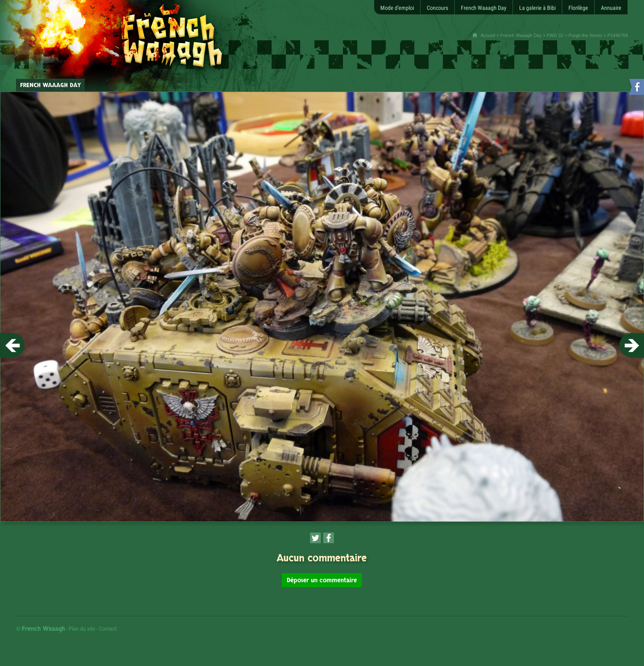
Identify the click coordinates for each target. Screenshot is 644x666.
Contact (108, 629)
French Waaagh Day (521, 35)
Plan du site (82, 629)
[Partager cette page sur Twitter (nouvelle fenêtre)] (315, 538)
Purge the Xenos (585, 35)
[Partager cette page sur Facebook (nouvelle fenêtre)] (329, 538)
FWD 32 (555, 35)
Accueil (488, 35)
